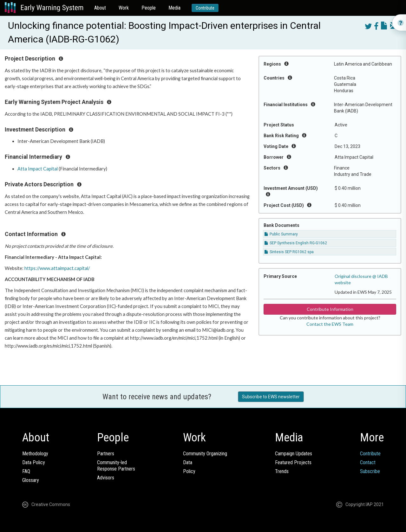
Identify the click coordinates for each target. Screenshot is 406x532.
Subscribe (370, 471)
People (149, 8)
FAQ (26, 471)
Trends (282, 471)
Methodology (35, 454)
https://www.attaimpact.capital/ (57, 268)
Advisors (106, 478)
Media (174, 8)
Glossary (31, 480)
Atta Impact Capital (38, 169)
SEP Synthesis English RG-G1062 (296, 243)
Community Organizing (205, 454)
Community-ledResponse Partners (116, 466)
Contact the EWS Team (330, 324)
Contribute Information (330, 309)
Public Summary (281, 234)
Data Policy (34, 462)
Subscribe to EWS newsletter (271, 397)
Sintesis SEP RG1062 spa (289, 252)
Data (188, 462)
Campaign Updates (294, 454)
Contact (368, 462)
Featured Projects (293, 462)
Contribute (205, 8)
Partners (106, 454)
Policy (189, 471)
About (100, 8)
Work (124, 8)
